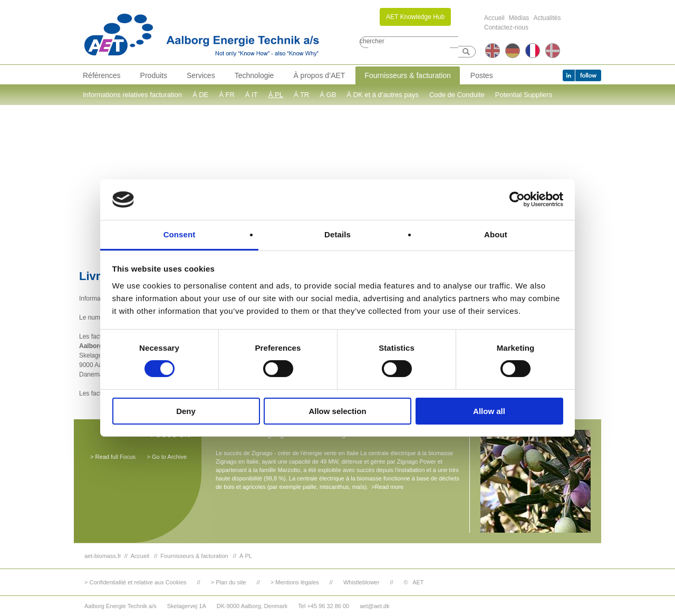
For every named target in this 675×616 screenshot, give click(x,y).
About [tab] (496, 234)
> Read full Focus (113, 457)
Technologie (254, 75)
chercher (372, 41)
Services (201, 75)
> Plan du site (229, 582)
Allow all (489, 411)
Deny (186, 411)
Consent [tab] (180, 234)
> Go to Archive (167, 457)
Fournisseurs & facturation (407, 75)
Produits (154, 75)
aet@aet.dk (374, 606)
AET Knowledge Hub (415, 17)
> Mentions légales (295, 582)
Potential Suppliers (524, 95)
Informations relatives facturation (132, 95)
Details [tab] (337, 234)
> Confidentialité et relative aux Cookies (136, 582)
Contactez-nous (506, 27)
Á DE (200, 95)
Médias (519, 18)
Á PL (276, 95)
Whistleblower (361, 582)
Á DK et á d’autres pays (383, 95)
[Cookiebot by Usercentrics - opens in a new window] (517, 199)
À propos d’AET (319, 75)
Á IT (252, 95)
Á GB (328, 95)
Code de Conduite (457, 95)
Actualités (547, 18)
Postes (482, 75)
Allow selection (337, 411)
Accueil (494, 18)
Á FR (227, 95)
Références (102, 75)
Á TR (301, 95)
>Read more (387, 487)
